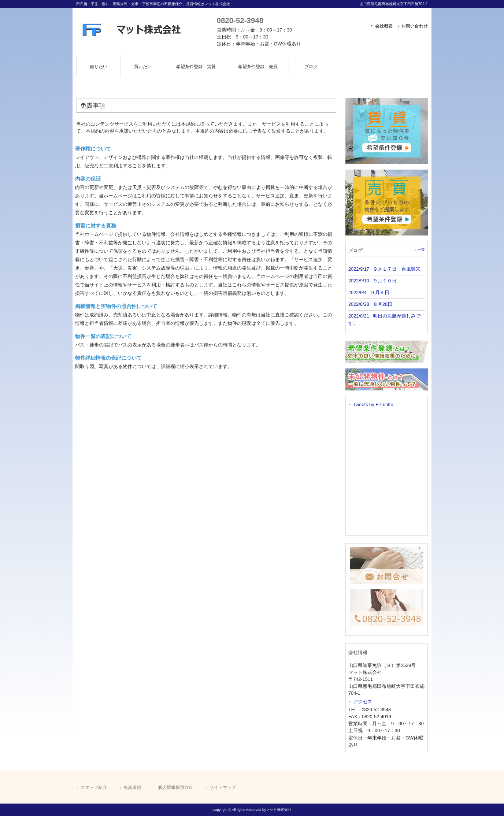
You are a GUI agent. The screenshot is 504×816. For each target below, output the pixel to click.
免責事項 (132, 787)
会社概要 (384, 26)
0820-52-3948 (240, 20)
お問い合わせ (415, 26)
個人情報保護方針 (175, 787)
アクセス (363, 702)
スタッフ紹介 (94, 787)
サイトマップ (223, 787)
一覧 (421, 250)
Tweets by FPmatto (373, 405)
